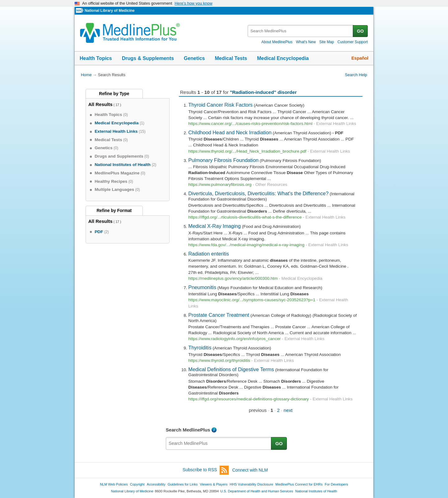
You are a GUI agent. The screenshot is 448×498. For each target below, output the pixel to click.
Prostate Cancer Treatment (219, 315)
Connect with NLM (250, 470)
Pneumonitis (202, 287)
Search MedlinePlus (188, 430)
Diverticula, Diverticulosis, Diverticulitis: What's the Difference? (258, 193)
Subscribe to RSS (206, 470)
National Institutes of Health (316, 491)
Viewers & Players (214, 484)
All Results (100, 104)
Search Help (356, 75)
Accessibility (156, 484)
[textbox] (301, 31)
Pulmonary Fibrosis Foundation (223, 160)
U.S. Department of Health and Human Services (257, 491)
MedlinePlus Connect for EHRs (299, 484)
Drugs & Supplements (148, 58)
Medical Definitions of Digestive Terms (231, 369)
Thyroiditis (200, 348)
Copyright (137, 484)
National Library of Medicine (110, 11)
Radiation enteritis (209, 254)
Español (360, 58)
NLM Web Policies (114, 484)
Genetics (194, 58)
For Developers (336, 484)
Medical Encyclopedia (283, 58)
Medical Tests (231, 58)
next (288, 410)
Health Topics (96, 58)
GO (360, 31)
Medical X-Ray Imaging (215, 226)
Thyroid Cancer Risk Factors (220, 105)
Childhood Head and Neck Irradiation (230, 132)
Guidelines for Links (183, 484)
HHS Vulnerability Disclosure (251, 484)
